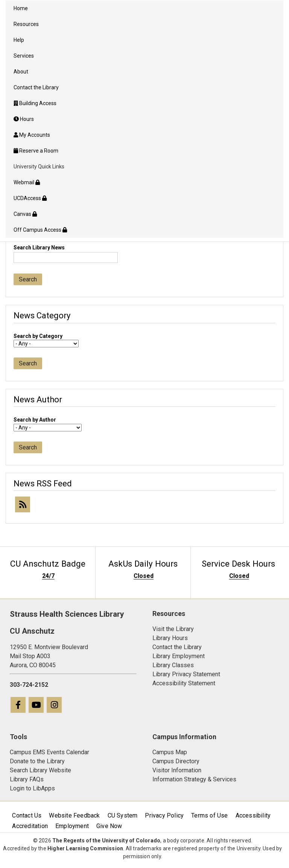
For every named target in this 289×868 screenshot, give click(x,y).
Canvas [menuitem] (25, 214)
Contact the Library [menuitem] (36, 87)
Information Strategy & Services (194, 779)
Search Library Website (40, 770)
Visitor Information (177, 770)
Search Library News (39, 248)
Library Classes (173, 665)
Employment (72, 826)
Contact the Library (177, 647)
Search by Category (38, 336)
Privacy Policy (164, 815)
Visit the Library (173, 629)
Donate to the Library (37, 761)
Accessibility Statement (184, 683)
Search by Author (35, 420)
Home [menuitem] (21, 8)
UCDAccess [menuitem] (30, 198)
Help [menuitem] (19, 40)
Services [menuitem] (24, 56)
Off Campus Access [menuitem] (40, 230)
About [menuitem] (21, 72)
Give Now (109, 826)
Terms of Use (209, 815)
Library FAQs (27, 779)
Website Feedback (74, 815)
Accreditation (30, 826)
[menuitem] (144, 103)
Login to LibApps (32, 788)
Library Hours (170, 638)
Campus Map (170, 752)
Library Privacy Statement (186, 674)
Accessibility (253, 815)
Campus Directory (176, 761)
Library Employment (179, 656)
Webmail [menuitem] (27, 182)
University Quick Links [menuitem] (39, 167)
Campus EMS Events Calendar (49, 752)
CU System (123, 815)
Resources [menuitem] (26, 24)
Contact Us (27, 815)
